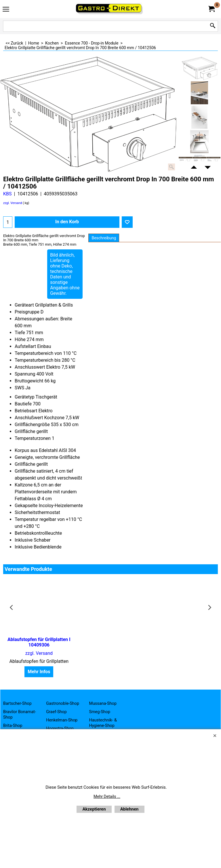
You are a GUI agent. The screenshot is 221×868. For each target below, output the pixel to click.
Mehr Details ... (107, 796)
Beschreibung (104, 238)
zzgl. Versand (13, 203)
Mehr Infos (38, 672)
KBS (7, 194)
